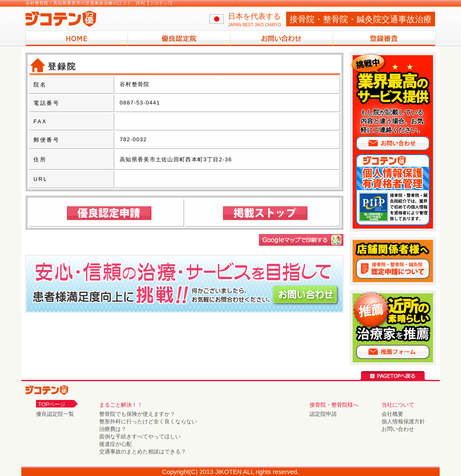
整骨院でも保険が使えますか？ (137, 414)
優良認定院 (179, 38)
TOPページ (52, 404)
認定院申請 (323, 414)
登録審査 (384, 38)
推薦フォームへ (393, 352)
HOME (77, 38)
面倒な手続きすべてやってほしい (140, 437)
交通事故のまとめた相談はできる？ (143, 452)
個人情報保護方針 (403, 421)
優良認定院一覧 (55, 414)
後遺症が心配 (115, 444)
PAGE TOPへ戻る (393, 375)
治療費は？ (113, 429)
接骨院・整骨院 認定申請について (393, 269)
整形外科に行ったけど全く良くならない (148, 421)
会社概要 (392, 414)
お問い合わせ (282, 38)
